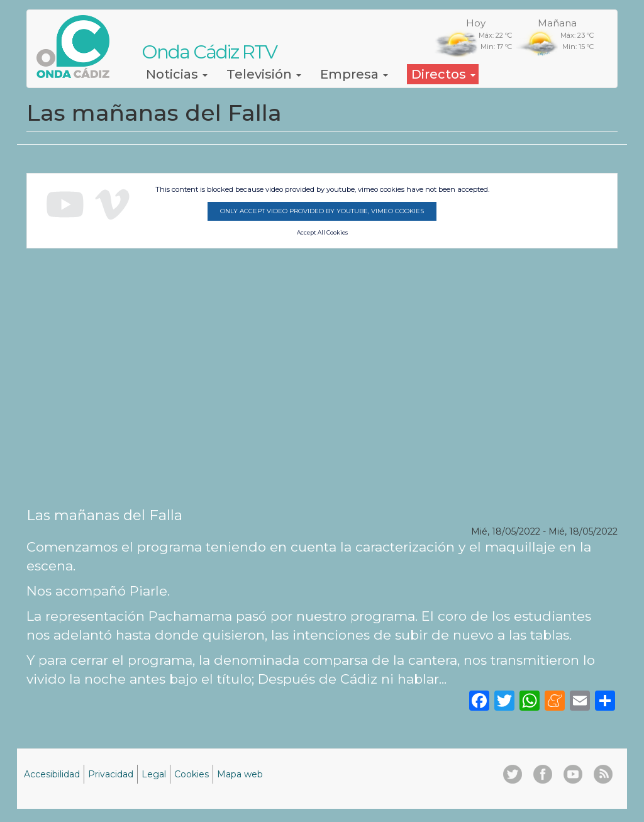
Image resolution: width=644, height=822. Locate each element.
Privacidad (111, 774)
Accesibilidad (52, 774)
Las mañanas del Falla (104, 515)
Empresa (354, 74)
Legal (154, 774)
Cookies (192, 774)
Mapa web (240, 774)
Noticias (177, 74)
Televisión (264, 74)
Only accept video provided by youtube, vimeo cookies (322, 211)
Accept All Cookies (322, 233)
